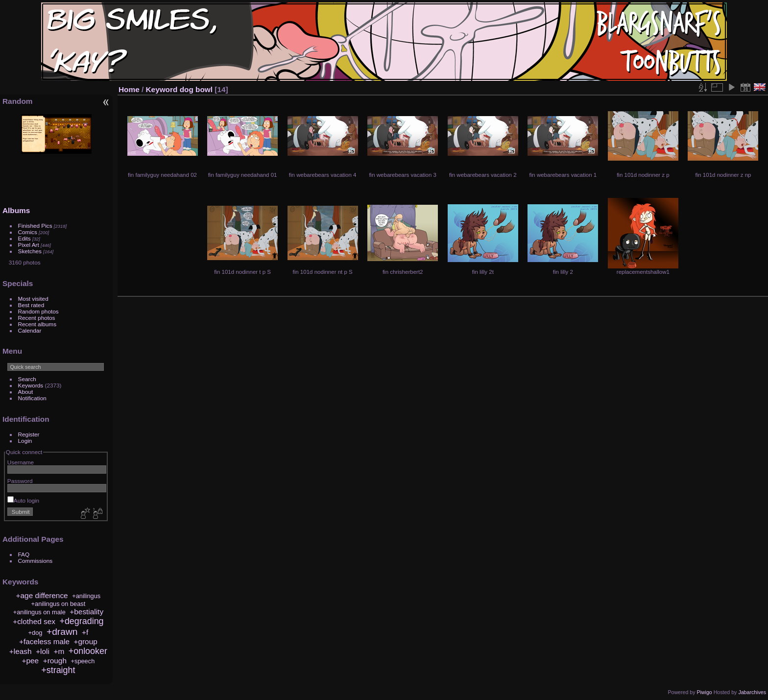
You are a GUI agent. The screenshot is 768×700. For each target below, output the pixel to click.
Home (129, 89)
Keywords (31, 385)
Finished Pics (35, 226)
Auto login (23, 500)
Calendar (30, 330)
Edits (24, 238)
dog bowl (196, 89)
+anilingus (86, 596)
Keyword (162, 89)
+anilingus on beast (59, 604)
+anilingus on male (39, 612)
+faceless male (44, 641)
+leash (21, 651)
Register (29, 434)
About (26, 392)
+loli (43, 651)
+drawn (62, 632)
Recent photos (37, 318)
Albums (16, 210)
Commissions (36, 561)
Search (27, 379)
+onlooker (88, 651)
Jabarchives (752, 692)
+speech (83, 661)
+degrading (81, 621)
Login (25, 441)
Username (21, 462)
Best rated (31, 305)
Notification (32, 398)
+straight (58, 670)
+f (85, 632)
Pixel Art (29, 245)
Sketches (30, 251)
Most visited (33, 299)
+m (59, 651)
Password (20, 481)
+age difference (42, 595)
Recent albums (37, 324)
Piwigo (704, 692)
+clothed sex (34, 621)
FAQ (24, 554)
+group (85, 641)
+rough (55, 661)
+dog (36, 633)
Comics (28, 232)
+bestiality (86, 612)
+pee (31, 661)
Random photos (38, 311)
